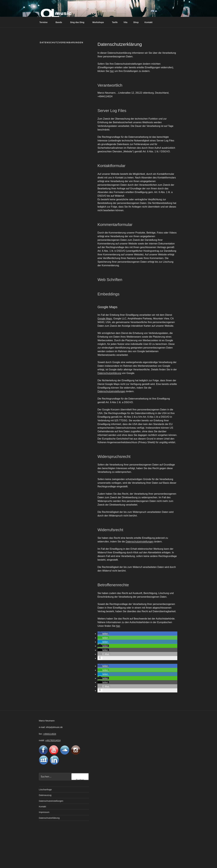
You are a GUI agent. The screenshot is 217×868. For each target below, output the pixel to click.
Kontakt (148, 22)
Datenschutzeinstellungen (111, 391)
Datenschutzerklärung (109, 373)
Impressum (44, 812)
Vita (125, 22)
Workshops (100, 22)
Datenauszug (45, 795)
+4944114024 (50, 734)
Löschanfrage (45, 790)
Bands (60, 22)
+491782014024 (53, 740)
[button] (103, 634)
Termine (45, 22)
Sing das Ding (79, 22)
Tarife (115, 22)
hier (112, 71)
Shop (136, 22)
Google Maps (105, 319)
